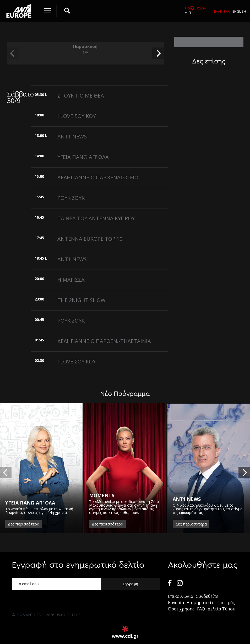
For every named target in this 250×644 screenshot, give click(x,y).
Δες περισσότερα (24, 524)
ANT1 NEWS (72, 136)
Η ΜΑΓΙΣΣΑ (71, 280)
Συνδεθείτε (207, 596)
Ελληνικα (222, 11)
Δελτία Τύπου (221, 609)
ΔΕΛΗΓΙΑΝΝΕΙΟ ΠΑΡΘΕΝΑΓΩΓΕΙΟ (98, 177)
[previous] (13, 53)
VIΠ (195, 10)
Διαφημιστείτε (201, 603)
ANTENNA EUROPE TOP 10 (90, 239)
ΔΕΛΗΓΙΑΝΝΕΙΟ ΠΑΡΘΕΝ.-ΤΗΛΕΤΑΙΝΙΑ (104, 341)
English (239, 11)
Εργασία (176, 603)
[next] (158, 53)
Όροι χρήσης (181, 609)
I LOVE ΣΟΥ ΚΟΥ (77, 116)
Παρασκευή (85, 50)
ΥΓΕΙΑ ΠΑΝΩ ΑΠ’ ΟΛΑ (83, 157)
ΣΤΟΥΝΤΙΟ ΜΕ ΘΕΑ (81, 96)
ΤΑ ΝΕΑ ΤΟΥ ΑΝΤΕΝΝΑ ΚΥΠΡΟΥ (96, 218)
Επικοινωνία (181, 596)
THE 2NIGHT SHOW (81, 300)
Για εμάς (227, 603)
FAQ (201, 609)
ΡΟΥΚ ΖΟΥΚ (71, 198)
